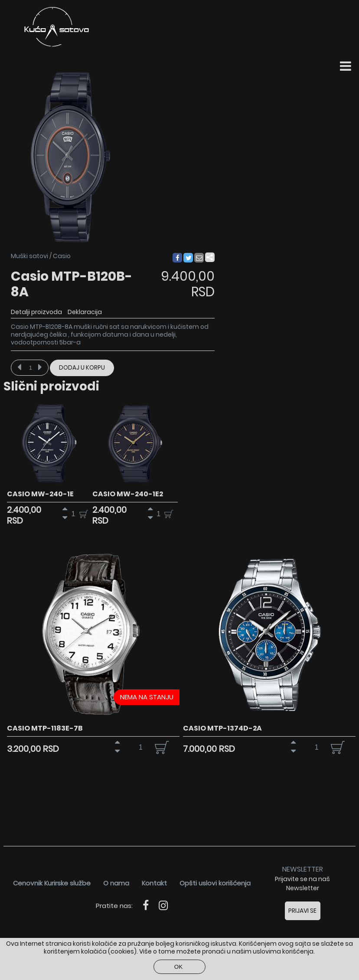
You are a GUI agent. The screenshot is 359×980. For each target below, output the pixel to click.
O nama (116, 883)
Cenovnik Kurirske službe (52, 883)
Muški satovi (29, 256)
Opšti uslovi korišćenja (215, 883)
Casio (62, 256)
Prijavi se (302, 911)
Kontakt (154, 883)
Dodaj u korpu (82, 368)
